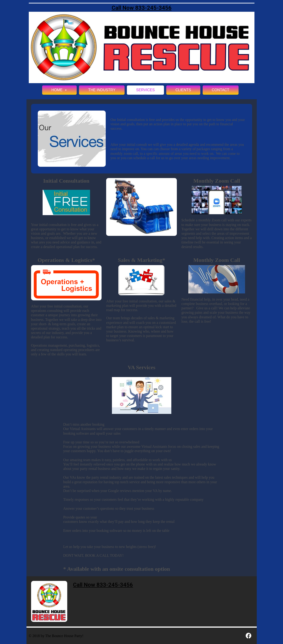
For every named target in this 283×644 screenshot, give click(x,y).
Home (59, 90)
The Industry (102, 90)
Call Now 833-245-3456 (142, 8)
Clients (183, 90)
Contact (221, 90)
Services (145, 90)
